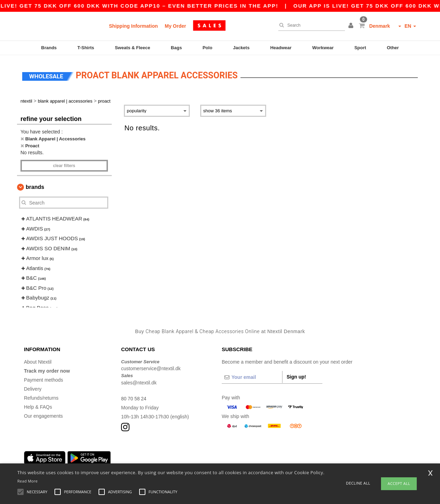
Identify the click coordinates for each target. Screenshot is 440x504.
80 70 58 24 (134, 397)
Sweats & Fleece (133, 48)
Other (393, 48)
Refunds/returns (41, 396)
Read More (28, 481)
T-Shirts (86, 48)
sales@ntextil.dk (139, 381)
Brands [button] (35, 186)
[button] (352, 26)
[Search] (310, 25)
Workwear (323, 48)
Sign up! (296, 375)
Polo (208, 48)
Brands (49, 48)
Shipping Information (133, 26)
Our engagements (43, 414)
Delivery (33, 387)
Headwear (281, 48)
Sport (360, 48)
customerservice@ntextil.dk (151, 367)
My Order (175, 26)
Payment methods (44, 378)
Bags (176, 48)
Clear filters (64, 164)
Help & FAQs (38, 405)
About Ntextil (38, 360)
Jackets (241, 48)
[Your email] (252, 375)
